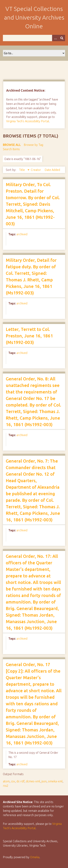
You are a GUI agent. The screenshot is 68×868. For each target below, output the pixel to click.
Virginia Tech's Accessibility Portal (28, 121)
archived (22, 234)
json (44, 781)
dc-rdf (20, 781)
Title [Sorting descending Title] (22, 170)
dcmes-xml (33, 781)
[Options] (55, 38)
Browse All (12, 145)
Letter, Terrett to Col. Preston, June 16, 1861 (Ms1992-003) (29, 336)
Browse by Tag (33, 145)
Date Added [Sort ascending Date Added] (52, 170)
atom (6, 781)
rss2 (6, 786)
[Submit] (62, 38)
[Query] (34, 38)
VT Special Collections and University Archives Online (34, 17)
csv (13, 781)
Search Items (11, 149)
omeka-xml (55, 781)
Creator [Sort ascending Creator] (36, 170)
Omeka (35, 857)
